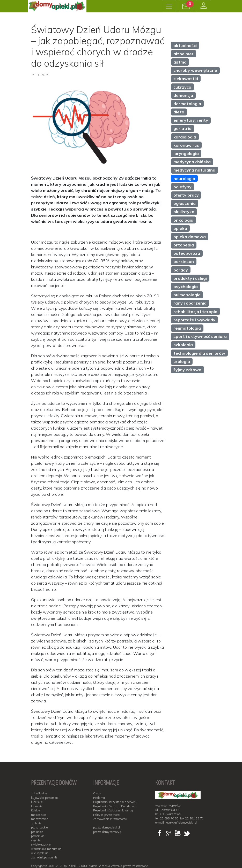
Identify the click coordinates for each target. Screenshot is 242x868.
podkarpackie (39, 827)
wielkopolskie (40, 853)
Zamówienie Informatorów (110, 819)
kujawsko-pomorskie (45, 798)
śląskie (36, 840)
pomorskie (38, 836)
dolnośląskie (39, 793)
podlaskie (37, 832)
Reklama (99, 798)
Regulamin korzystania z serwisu (115, 802)
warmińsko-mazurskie (46, 849)
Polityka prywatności (107, 815)
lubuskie (37, 806)
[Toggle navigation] (169, 6)
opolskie (36, 823)
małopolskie (39, 815)
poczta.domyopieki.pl (107, 827)
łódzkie (35, 810)
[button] (186, 6)
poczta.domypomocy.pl (108, 832)
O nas (97, 793)
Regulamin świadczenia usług (113, 810)
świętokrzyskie (41, 844)
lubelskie (37, 802)
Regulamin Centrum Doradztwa (114, 806)
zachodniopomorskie (44, 857)
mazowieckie (39, 819)
